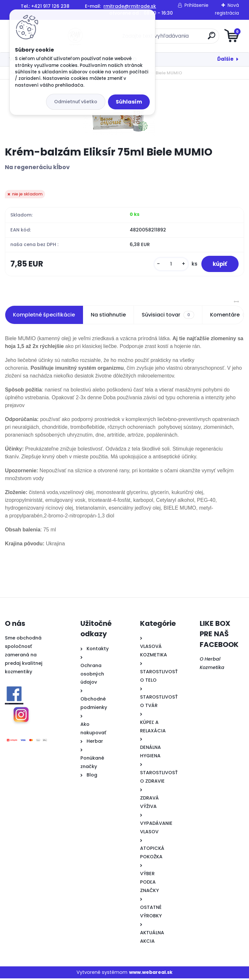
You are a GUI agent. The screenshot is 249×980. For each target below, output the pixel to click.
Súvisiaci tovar (168, 316)
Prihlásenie (196, 5)
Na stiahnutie (108, 316)
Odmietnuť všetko (76, 102)
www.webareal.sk (151, 974)
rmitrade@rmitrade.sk (130, 6)
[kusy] (167, 265)
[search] (202, 38)
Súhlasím (129, 102)
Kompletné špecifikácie (44, 316)
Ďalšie (225, 59)
